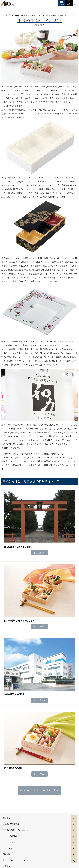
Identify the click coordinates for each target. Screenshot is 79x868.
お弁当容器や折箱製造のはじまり (19, 621)
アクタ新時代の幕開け (14, 768)
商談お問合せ (69, 4)
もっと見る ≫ (39, 553)
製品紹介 (7, 818)
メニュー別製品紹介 (11, 836)
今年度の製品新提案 (11, 824)
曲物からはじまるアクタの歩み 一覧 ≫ (39, 790)
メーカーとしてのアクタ (13, 842)
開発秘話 (7, 854)
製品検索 (62, 4)
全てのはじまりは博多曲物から (18, 547)
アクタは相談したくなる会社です (17, 830)
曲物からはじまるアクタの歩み (16, 860)
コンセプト (7, 848)
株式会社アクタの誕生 (14, 694)
